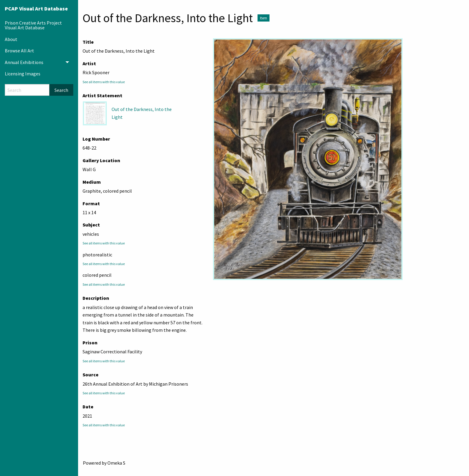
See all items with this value (104, 82)
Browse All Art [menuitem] (19, 51)
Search (61, 90)
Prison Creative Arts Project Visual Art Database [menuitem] (33, 25)
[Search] (27, 90)
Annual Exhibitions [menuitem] (24, 62)
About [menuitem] (11, 39)
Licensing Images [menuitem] (23, 74)
